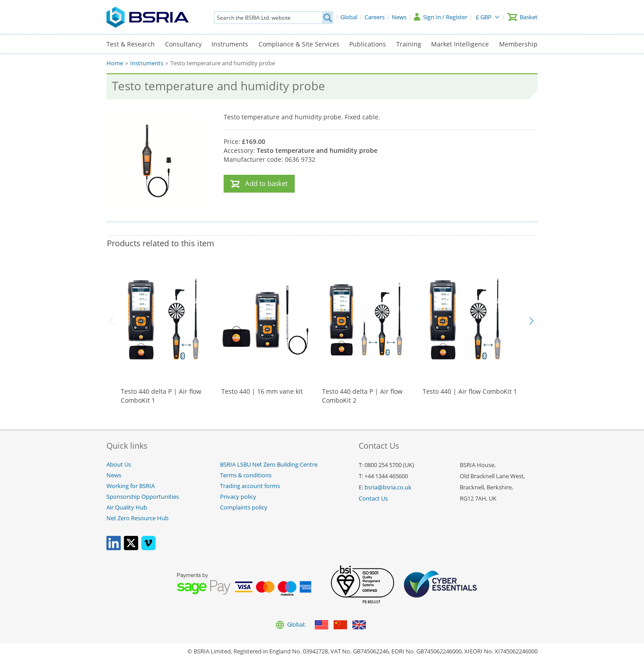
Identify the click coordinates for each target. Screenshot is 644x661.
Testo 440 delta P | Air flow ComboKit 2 (362, 396)
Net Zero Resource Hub (138, 518)
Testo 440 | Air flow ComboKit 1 (470, 391)
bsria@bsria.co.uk (388, 487)
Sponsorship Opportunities (143, 497)
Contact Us (373, 499)
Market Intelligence (460, 44)
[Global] (349, 17)
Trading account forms (250, 486)
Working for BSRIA (131, 486)
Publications (368, 44)
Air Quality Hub (127, 507)
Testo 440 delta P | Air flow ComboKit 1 (161, 396)
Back (113, 321)
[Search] (327, 18)
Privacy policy (238, 497)
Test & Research (131, 44)
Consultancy (183, 44)
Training (409, 44)
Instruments (230, 44)
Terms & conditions (246, 475)
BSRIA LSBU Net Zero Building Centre (269, 465)
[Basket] (522, 17)
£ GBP (484, 17)
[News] (399, 17)
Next (531, 321)
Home (115, 63)
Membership (518, 44)
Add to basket (266, 183)
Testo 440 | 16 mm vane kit (262, 391)
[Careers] (375, 17)
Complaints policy (244, 507)
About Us (119, 465)
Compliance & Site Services (299, 44)
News (114, 475)
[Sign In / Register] (441, 17)
